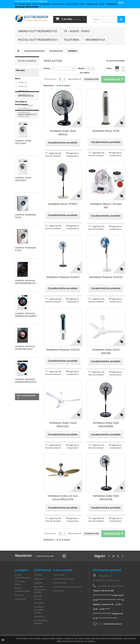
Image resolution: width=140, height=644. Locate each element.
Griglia (117, 69)
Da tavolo (24, 112)
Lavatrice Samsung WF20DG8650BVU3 (25, 317)
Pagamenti (39, 579)
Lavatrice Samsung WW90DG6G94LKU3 (26, 416)
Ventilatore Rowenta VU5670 (63, 277)
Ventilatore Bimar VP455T (63, 204)
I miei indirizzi (60, 583)
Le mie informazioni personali (67, 587)
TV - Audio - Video (77, 31)
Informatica (95, 40)
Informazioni (26, 130)
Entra (121, 3)
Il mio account (63, 570)
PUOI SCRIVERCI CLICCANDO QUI (31, 1)
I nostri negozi (27, 139)
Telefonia (71, 40)
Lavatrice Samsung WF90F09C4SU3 (25, 383)
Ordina (47, 68)
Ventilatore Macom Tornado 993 (106, 206)
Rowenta (24, 95)
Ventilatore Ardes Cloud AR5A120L (63, 425)
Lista (123, 69)
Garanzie (38, 583)
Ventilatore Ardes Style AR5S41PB (106, 498)
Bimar (23, 86)
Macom (23, 91)
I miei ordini (59, 575)
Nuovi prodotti (27, 150)
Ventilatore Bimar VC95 (106, 131)
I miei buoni (59, 591)
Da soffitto (25, 108)
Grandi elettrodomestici (38, 31)
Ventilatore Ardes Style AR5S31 (63, 133)
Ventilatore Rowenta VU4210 (106, 277)
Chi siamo (39, 603)
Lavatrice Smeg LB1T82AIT (23, 215)
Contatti (38, 575)
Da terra (24, 116)
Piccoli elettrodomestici (38, 40)
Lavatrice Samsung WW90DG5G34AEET (26, 350)
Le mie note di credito (63, 579)
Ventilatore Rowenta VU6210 (63, 350)
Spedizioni (39, 617)
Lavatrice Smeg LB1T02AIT (23, 177)
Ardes (23, 82)
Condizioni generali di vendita (39, 610)
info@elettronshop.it (113, 624)
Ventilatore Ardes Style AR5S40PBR (106, 425)
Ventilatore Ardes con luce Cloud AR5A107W (63, 498)
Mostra (81, 68)
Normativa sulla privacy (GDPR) (40, 590)
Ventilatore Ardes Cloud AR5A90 (106, 351)
